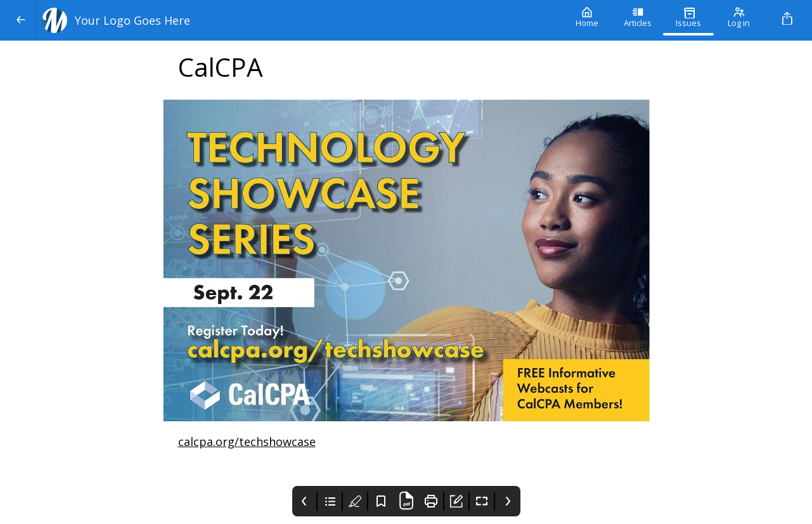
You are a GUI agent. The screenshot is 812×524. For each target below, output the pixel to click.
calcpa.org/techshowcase (247, 442)
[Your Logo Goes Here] (299, 20)
